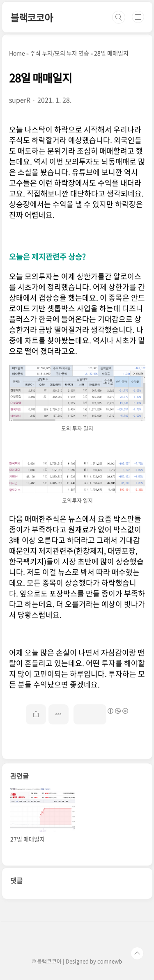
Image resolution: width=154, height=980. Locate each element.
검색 (119, 17)
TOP (137, 953)
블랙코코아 (32, 17)
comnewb (110, 961)
